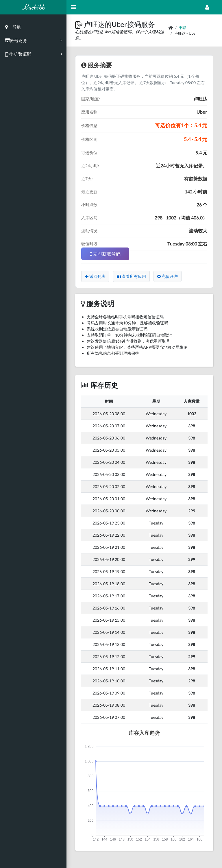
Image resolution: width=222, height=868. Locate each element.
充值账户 (168, 276)
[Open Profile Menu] (207, 7)
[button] (79, 24)
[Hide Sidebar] (73, 7)
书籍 (183, 27)
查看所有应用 (131, 276)
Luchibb (33, 7)
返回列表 (95, 276)
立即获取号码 (105, 254)
